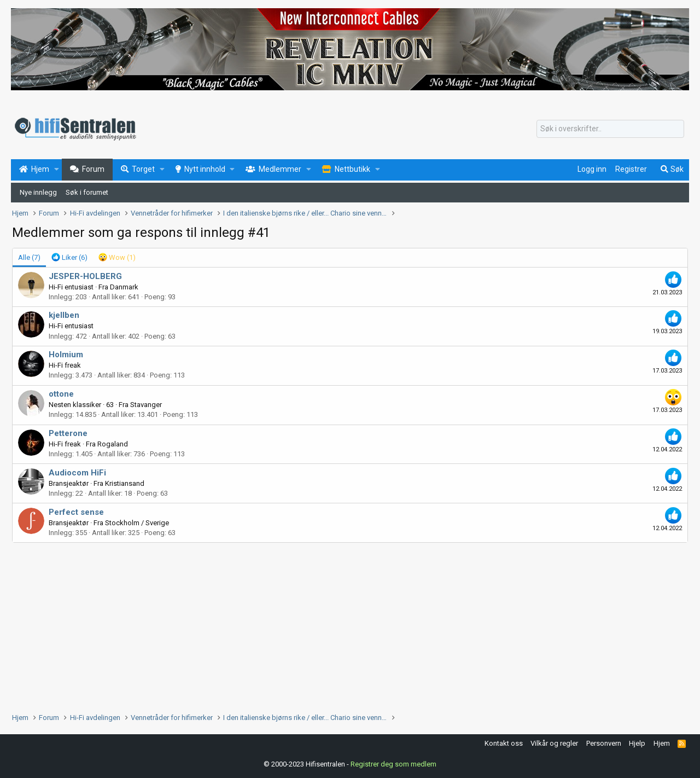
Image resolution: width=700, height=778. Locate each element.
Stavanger (146, 405)
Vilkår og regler (554, 743)
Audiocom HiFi (77, 473)
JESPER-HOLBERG (85, 276)
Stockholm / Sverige (137, 523)
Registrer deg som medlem (393, 764)
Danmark (124, 287)
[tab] (69, 258)
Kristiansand (125, 483)
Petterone (68, 433)
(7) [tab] (29, 257)
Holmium (66, 355)
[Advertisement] (340, 625)
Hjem (662, 743)
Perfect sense (76, 512)
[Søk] (610, 129)
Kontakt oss (504, 743)
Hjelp (637, 743)
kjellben (64, 315)
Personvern (604, 743)
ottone (61, 394)
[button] (57, 170)
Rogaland (113, 444)
